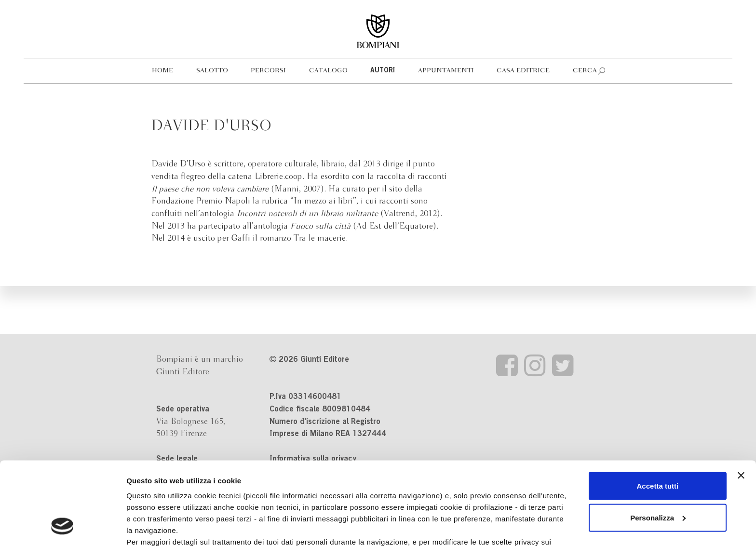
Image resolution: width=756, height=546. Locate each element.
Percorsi (268, 71)
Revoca (498, 501)
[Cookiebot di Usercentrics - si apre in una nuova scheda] (62, 527)
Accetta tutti (658, 411)
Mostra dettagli (152, 527)
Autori (383, 71)
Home (162, 71)
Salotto (212, 71)
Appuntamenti (446, 71)
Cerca (585, 71)
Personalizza (658, 443)
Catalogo (328, 71)
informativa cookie (307, 478)
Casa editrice (523, 71)
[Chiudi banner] (741, 400)
